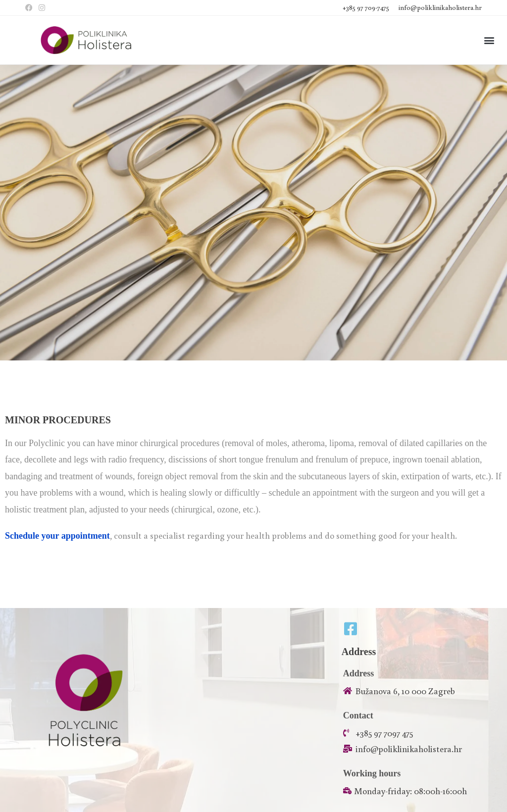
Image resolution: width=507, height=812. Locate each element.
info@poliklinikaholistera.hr (440, 7)
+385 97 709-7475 (367, 7)
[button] (489, 40)
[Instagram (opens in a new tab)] (42, 8)
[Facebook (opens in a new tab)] (30, 8)
